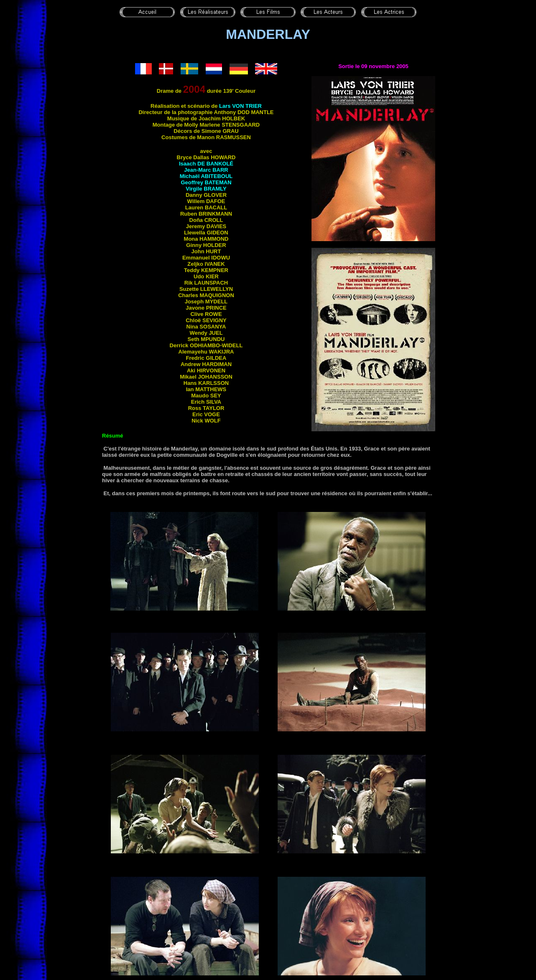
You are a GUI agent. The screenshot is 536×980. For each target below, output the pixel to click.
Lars (240, 106)
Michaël (206, 176)
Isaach (206, 164)
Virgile (206, 189)
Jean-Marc (206, 170)
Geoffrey (206, 182)
